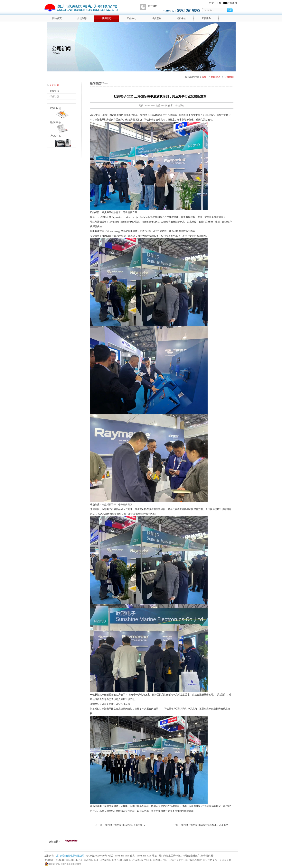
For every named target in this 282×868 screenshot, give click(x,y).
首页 (204, 77)
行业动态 (54, 96)
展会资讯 (54, 91)
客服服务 (206, 18)
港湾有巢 (226, 860)
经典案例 (156, 18)
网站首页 (57, 18)
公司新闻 (229, 77)
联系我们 (232, 3)
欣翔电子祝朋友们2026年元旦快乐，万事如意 (204, 825)
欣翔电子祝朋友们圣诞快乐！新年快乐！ (126, 825)
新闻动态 (107, 18)
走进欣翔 (82, 18)
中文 (211, 3)
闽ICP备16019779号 (96, 856)
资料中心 (181, 18)
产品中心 (132, 18)
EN (219, 3)
